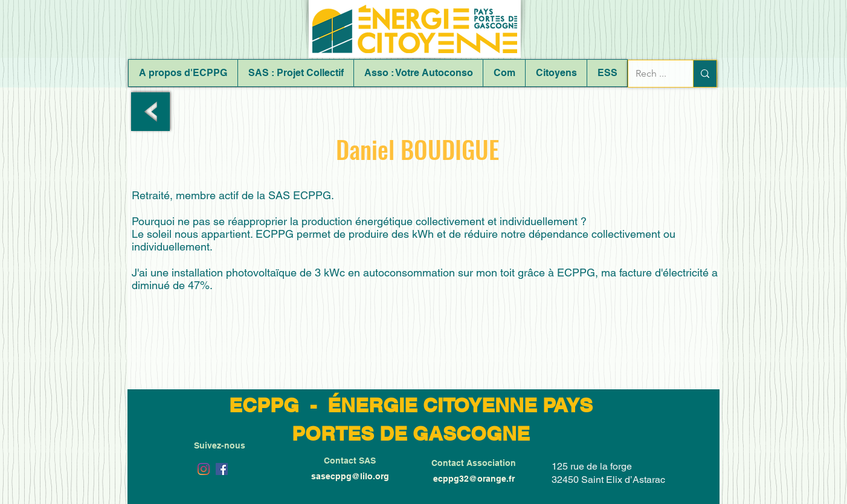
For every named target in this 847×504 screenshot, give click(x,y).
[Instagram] (204, 469)
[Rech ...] (652, 74)
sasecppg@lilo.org (350, 476)
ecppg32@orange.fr (474, 479)
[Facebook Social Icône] (222, 469)
